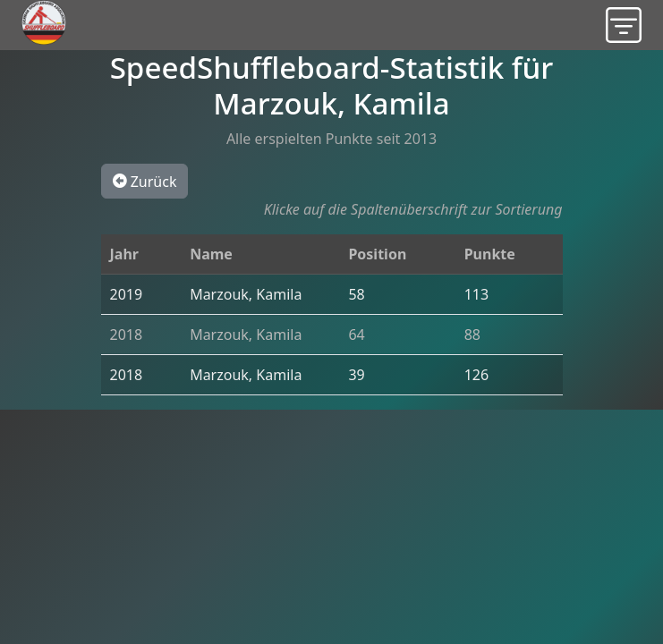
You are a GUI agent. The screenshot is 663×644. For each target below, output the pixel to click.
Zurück (145, 181)
